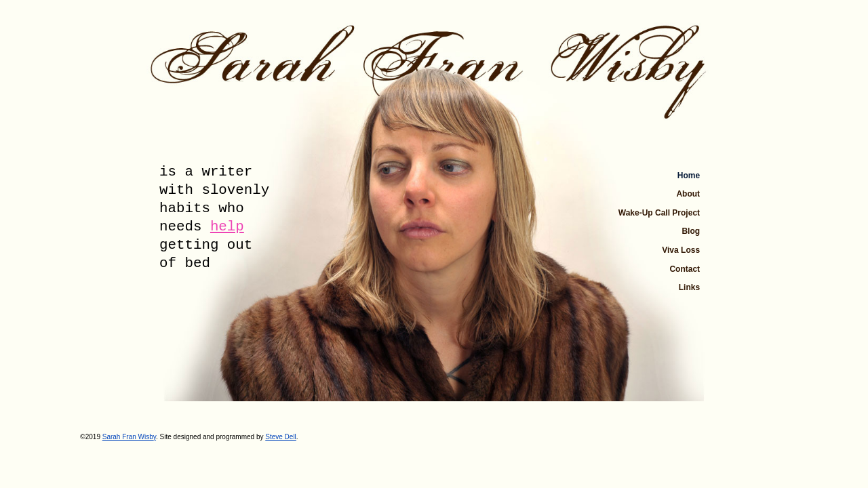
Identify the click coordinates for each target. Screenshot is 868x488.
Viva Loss (681, 250)
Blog (691, 231)
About (688, 194)
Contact (685, 269)
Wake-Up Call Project (659, 213)
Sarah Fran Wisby (129, 437)
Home (689, 176)
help (227, 227)
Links (689, 287)
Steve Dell (281, 437)
